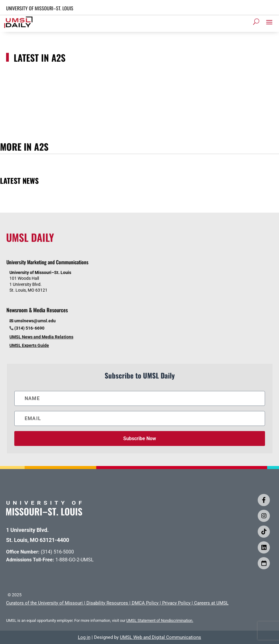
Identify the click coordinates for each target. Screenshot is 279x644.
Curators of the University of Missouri (44, 603)
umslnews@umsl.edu (35, 321)
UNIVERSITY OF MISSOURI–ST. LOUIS (40, 8)
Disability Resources (107, 603)
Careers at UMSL (211, 603)
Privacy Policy (176, 603)
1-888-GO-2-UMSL (75, 560)
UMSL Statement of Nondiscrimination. (160, 620)
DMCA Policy (145, 603)
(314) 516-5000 (57, 552)
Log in (84, 637)
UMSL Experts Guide (29, 345)
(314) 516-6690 (29, 328)
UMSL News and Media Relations (41, 337)
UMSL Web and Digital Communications (160, 637)
